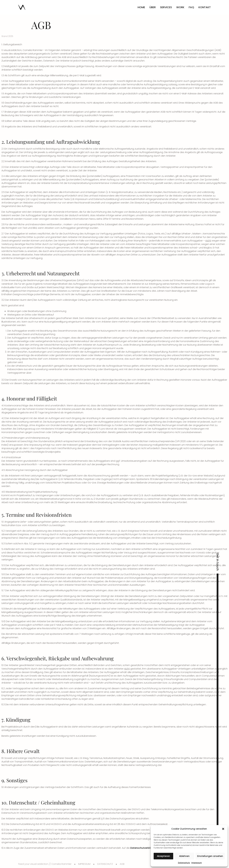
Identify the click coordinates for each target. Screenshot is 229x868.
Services (166, 7)
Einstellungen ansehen (210, 856)
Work (180, 7)
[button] (223, 829)
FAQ (191, 7)
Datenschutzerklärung (143, 848)
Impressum (197, 863)
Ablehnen (184, 856)
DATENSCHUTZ (105, 864)
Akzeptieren (163, 856)
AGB (122, 864)
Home (141, 7)
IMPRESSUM (84, 864)
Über (153, 7)
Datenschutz (184, 863)
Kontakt (205, 7)
